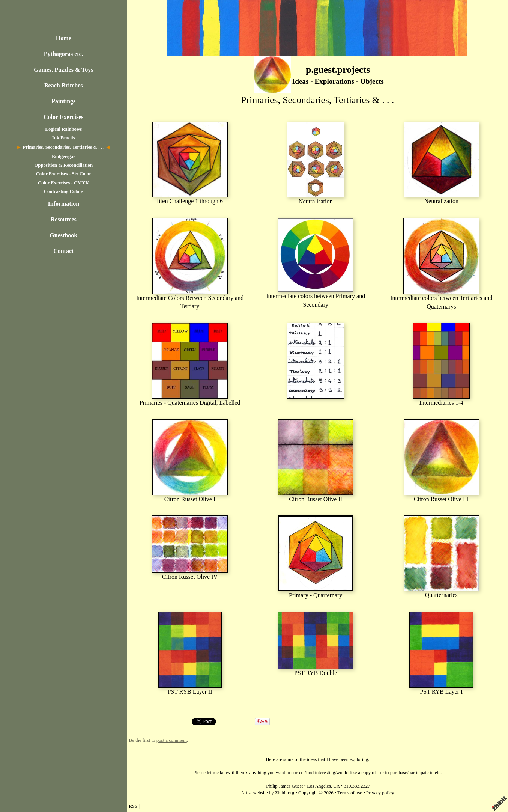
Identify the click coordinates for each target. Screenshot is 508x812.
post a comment (172, 740)
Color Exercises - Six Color (64, 174)
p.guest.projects (338, 70)
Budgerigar (64, 157)
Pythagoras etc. (64, 54)
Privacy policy (380, 793)
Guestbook (63, 235)
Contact (63, 251)
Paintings (63, 101)
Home (64, 38)
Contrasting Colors (64, 191)
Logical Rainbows (63, 129)
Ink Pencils (64, 138)
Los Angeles (319, 786)
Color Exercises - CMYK (63, 183)
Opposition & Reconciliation (63, 165)
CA (336, 786)
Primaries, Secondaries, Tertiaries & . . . (63, 147)
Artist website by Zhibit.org (268, 793)
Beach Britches (64, 85)
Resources (64, 219)
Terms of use (350, 793)
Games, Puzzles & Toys (63, 70)
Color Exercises (64, 117)
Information (63, 204)
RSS (133, 806)
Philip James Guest (284, 786)
